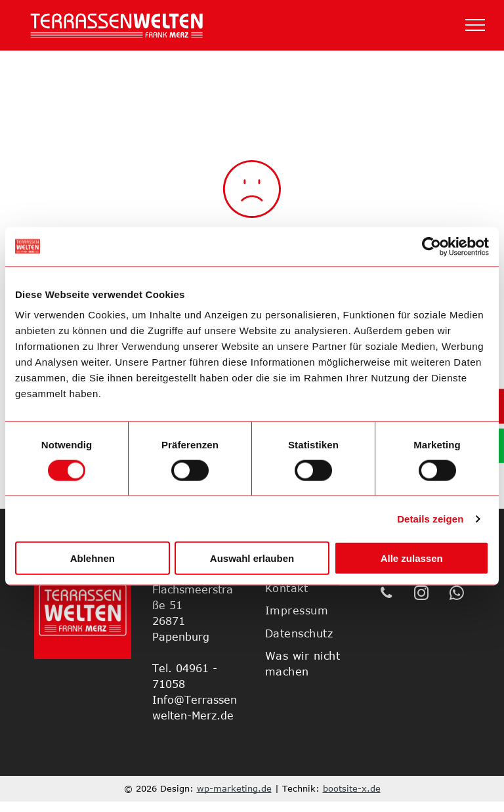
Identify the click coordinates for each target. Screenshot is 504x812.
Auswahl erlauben (252, 558)
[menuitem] (313, 588)
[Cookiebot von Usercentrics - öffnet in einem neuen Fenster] (431, 246)
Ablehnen (93, 558)
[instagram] (422, 595)
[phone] (386, 595)
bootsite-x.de (352, 788)
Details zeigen (430, 518)
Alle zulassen (412, 558)
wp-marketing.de (234, 788)
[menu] (475, 25)
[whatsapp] (457, 595)
